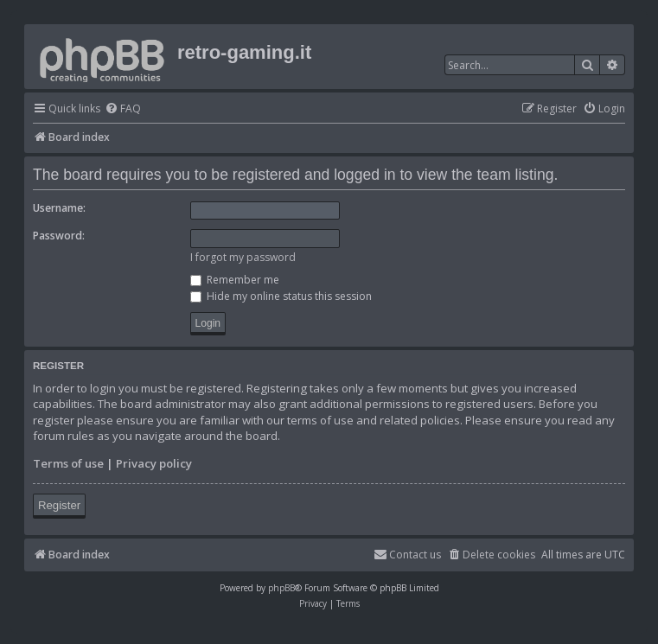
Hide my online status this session (281, 296)
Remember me (235, 280)
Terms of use (68, 463)
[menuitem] (123, 109)
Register (59, 505)
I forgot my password (243, 257)
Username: (59, 208)
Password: (59, 236)
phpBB (281, 588)
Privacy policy (154, 463)
